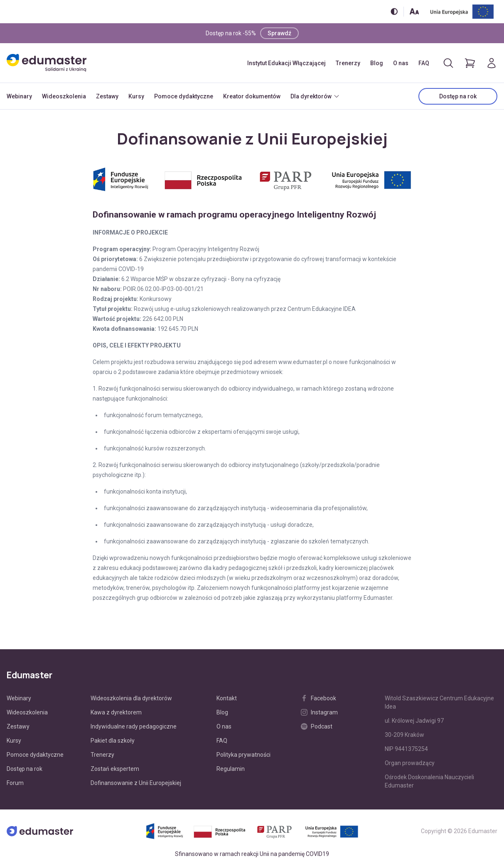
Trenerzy (348, 63)
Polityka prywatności (243, 755)
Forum (15, 783)
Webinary (19, 96)
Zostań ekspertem (115, 769)
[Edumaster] (47, 63)
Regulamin (231, 769)
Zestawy (107, 96)
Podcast (317, 726)
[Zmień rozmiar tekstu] (414, 11)
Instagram (319, 712)
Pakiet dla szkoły (113, 741)
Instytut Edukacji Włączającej (286, 63)
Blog (377, 63)
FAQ (424, 63)
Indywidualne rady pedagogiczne (134, 726)
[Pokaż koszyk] (470, 63)
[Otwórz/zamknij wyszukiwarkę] (448, 63)
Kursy (136, 96)
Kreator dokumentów (252, 96)
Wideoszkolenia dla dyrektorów (131, 698)
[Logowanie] (492, 63)
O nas (401, 63)
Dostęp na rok (458, 96)
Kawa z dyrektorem (116, 712)
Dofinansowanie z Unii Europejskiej (136, 783)
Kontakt (227, 698)
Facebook (318, 698)
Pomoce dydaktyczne (184, 96)
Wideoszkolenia (64, 96)
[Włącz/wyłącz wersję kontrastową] (394, 11)
